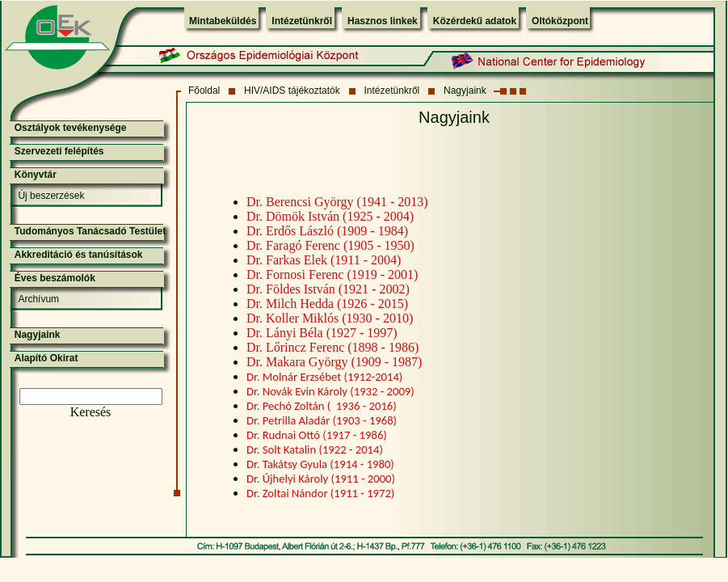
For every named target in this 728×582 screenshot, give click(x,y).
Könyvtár (36, 175)
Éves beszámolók (55, 278)
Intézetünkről (302, 21)
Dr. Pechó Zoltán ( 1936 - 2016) (322, 406)
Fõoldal (204, 91)
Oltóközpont (560, 21)
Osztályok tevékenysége (71, 128)
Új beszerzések (51, 196)
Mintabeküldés (223, 21)
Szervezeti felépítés (59, 151)
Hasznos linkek (383, 21)
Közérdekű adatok (475, 21)
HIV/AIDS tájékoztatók (292, 91)
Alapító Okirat (46, 358)
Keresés (91, 412)
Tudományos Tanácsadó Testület (90, 231)
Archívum (38, 299)
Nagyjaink (465, 91)
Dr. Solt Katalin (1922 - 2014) (315, 449)
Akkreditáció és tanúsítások (79, 255)
